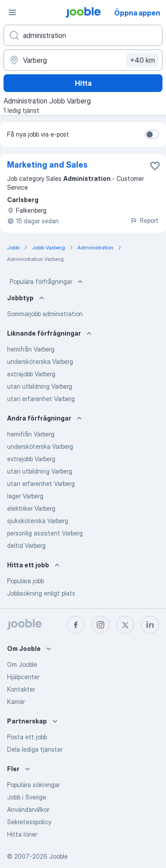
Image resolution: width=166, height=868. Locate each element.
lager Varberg (25, 496)
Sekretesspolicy (29, 822)
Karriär (16, 702)
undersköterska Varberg (40, 361)
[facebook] (76, 625)
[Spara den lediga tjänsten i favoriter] (155, 166)
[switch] (152, 134)
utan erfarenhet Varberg (41, 399)
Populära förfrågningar (47, 282)
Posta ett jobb (27, 737)
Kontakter (21, 689)
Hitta (83, 83)
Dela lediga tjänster (35, 749)
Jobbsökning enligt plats (41, 593)
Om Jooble (22, 664)
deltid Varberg (26, 545)
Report (144, 220)
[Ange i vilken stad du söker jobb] (83, 60)
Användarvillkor (28, 809)
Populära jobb (25, 581)
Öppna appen (137, 13)
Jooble (58, 856)
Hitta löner (22, 834)
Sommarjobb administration (45, 314)
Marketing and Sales (47, 165)
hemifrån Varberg (31, 349)
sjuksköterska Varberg (38, 521)
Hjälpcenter (23, 677)
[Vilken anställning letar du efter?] (83, 35)
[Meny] (12, 12)
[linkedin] (150, 625)
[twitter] (125, 625)
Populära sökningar (33, 785)
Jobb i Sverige (27, 797)
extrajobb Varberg (31, 374)
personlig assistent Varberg (45, 533)
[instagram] (100, 625)
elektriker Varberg (31, 508)
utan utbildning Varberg (40, 386)
